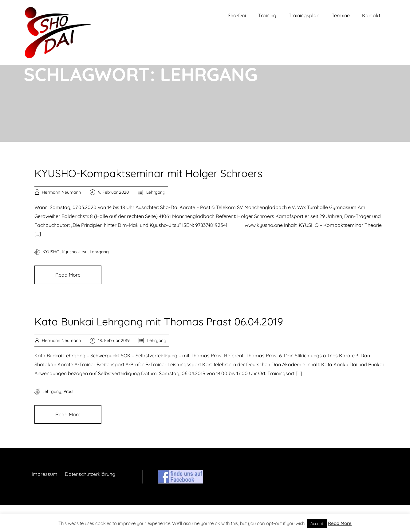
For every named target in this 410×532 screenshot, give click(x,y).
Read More (68, 275)
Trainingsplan (304, 15)
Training (267, 15)
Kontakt (371, 15)
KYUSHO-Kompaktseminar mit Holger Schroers (148, 173)
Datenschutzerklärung (90, 474)
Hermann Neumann (61, 192)
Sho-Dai (237, 15)
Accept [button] (317, 523)
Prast (69, 391)
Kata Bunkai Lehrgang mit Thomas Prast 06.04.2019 (159, 322)
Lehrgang (156, 192)
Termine (341, 15)
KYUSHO (51, 252)
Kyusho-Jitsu (75, 252)
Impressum (45, 474)
